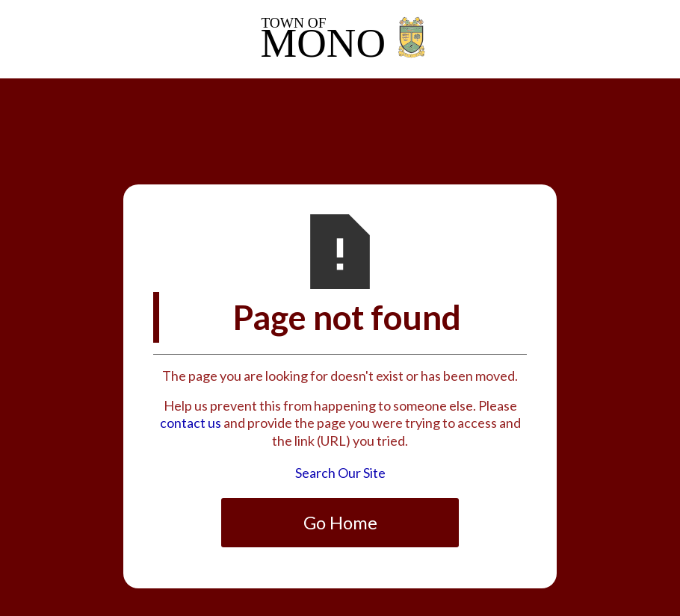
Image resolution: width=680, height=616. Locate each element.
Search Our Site (340, 473)
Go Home (340, 522)
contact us (191, 423)
